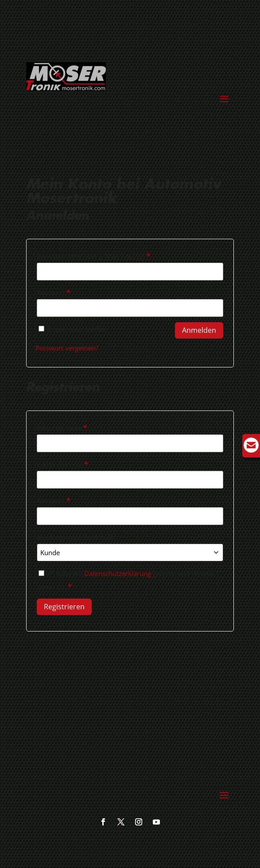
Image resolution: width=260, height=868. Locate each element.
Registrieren (64, 607)
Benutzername (80, 427)
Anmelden (199, 330)
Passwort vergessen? (67, 348)
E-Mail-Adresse (80, 463)
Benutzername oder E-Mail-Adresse (111, 255)
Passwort (71, 291)
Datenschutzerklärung (118, 573)
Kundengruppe (75, 537)
